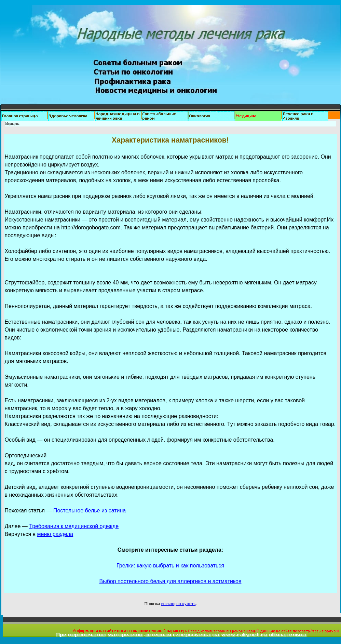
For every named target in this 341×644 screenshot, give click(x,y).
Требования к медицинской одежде (74, 526)
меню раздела (55, 534)
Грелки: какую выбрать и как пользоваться (170, 566)
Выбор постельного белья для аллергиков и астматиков (170, 581)
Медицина (12, 124)
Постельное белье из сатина (90, 511)
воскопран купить (179, 603)
